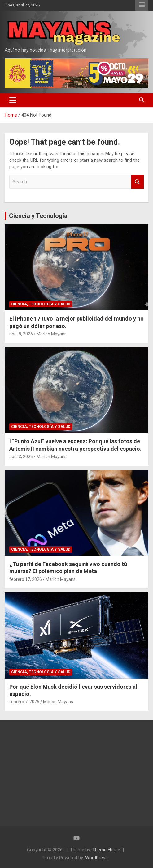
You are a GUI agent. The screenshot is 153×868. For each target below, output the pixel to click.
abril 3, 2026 (21, 457)
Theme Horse (106, 850)
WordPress (96, 858)
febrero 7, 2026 (24, 702)
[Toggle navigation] (13, 100)
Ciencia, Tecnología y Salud (41, 304)
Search (138, 182)
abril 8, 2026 (21, 334)
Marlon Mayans (52, 334)
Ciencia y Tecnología (38, 216)
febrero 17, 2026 (26, 579)
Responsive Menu (142, 5)
